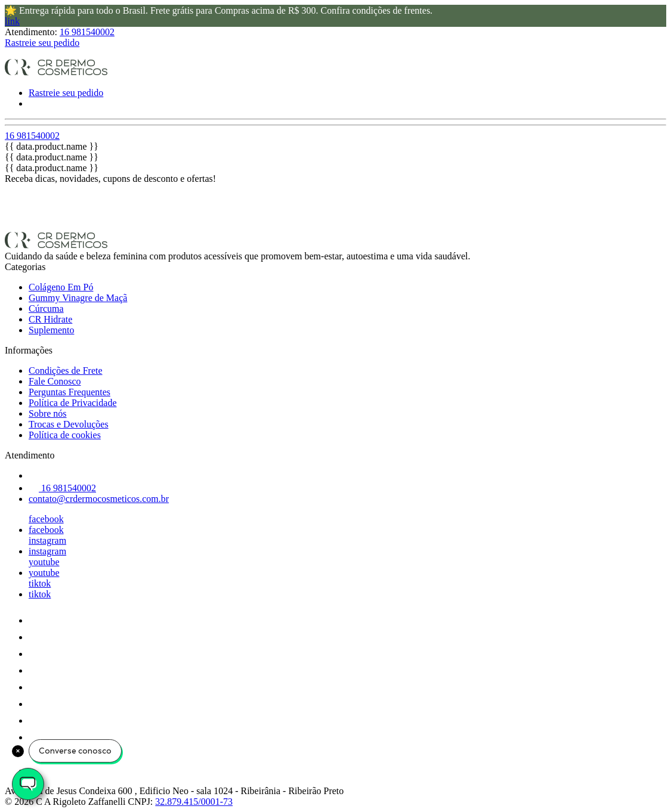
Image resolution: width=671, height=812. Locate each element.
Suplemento (51, 330)
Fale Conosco (55, 381)
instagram (47, 540)
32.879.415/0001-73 (194, 802)
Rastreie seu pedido (42, 43)
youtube (44, 562)
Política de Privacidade (73, 403)
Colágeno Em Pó (61, 287)
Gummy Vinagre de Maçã (78, 298)
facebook (46, 519)
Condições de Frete (66, 371)
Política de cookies (65, 435)
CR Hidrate (50, 319)
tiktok (40, 583)
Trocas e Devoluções (69, 424)
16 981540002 (87, 32)
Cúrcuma (46, 309)
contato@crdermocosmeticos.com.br (99, 499)
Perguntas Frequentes (69, 392)
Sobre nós (48, 413)
